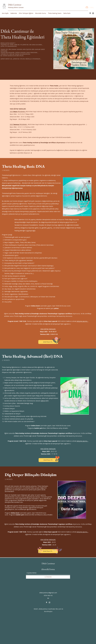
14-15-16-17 (53, 332)
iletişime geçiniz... (82, 321)
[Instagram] (93, 13)
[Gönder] (48, 577)
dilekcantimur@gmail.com (48, 593)
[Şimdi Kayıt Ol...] (48, 342)
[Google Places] (90, 13)
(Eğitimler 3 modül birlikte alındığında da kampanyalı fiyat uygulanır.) (48, 324)
